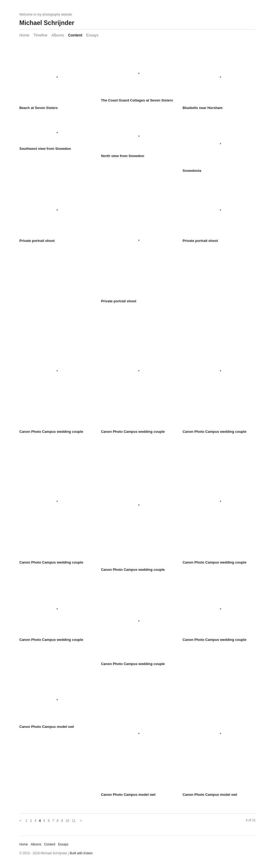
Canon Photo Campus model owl (47, 727)
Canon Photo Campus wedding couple (51, 432)
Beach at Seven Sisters (39, 108)
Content (75, 35)
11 (74, 821)
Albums (58, 35)
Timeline (40, 35)
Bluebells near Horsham (203, 108)
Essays (92, 35)
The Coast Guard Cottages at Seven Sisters (137, 100)
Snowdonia (192, 171)
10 (67, 821)
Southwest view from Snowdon (45, 149)
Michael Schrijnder (47, 23)
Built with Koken (81, 853)
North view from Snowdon (123, 156)
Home (24, 35)
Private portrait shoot (37, 241)
